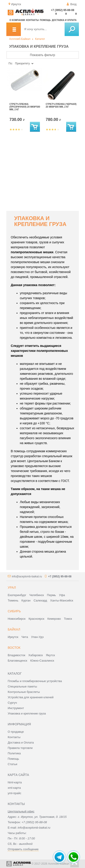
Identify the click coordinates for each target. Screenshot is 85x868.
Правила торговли (20, 748)
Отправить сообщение (23, 849)
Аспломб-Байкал (20, 39)
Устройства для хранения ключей (31, 697)
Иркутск (13, 637)
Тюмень (13, 600)
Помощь (45, 20)
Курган (26, 600)
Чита (25, 637)
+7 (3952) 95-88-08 (62, 10)
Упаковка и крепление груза (27, 713)
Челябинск (36, 595)
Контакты (32, 20)
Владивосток (17, 655)
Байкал (14, 629)
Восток (14, 648)
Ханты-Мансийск (62, 600)
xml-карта (14, 788)
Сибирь (14, 611)
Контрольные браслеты (24, 692)
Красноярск (36, 619)
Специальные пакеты (22, 686)
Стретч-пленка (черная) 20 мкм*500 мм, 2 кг (61, 105)
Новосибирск (17, 619)
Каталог (40, 39)
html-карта (15, 782)
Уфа (62, 595)
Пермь (51, 595)
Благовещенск (17, 661)
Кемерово (54, 619)
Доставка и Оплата (21, 743)
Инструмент (16, 708)
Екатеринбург (17, 595)
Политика (14, 753)
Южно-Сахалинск (42, 661)
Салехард (40, 600)
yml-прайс (15, 793)
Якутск (50, 655)
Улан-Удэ (37, 637)
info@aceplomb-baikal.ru (27, 576)
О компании (17, 20)
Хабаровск (36, 655)
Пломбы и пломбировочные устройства (35, 681)
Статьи (12, 764)
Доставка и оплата (64, 20)
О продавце (16, 732)
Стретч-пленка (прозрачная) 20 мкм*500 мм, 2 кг (25, 107)
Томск (68, 619)
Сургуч (12, 703)
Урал (12, 588)
